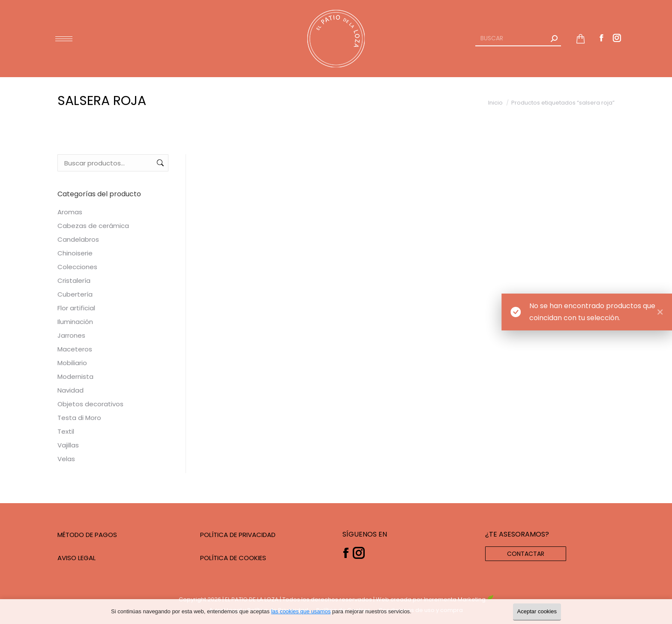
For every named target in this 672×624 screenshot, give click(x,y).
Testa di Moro (79, 418)
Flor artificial (76, 308)
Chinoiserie (75, 253)
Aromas (70, 212)
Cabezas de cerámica (93, 226)
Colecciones (77, 267)
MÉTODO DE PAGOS (87, 535)
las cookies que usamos (301, 611)
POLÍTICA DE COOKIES (233, 558)
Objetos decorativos (90, 404)
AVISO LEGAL (76, 558)
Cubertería (75, 294)
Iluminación (75, 322)
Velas (66, 459)
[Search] (518, 39)
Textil (66, 431)
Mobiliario (72, 363)
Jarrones (71, 335)
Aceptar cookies (537, 611)
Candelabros (78, 239)
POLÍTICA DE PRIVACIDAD (238, 535)
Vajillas (68, 445)
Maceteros (75, 349)
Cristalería (74, 280)
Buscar (159, 163)
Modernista (75, 376)
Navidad (70, 390)
